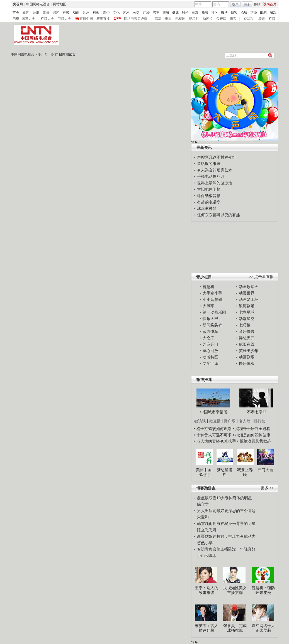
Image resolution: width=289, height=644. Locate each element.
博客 (234, 13)
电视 (16, 19)
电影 (168, 19)
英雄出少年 (249, 351)
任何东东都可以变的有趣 (218, 215)
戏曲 (76, 13)
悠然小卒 (205, 543)
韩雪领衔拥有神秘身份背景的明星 (226, 523)
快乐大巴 (210, 319)
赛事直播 (103, 19)
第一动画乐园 (214, 312)
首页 (16, 13)
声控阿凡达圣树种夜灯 (217, 157)
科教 (96, 13)
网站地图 (60, 4)
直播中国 (86, 19)
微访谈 (200, 421)
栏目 (272, 19)
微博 (224, 13)
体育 (46, 13)
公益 (136, 13)
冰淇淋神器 (207, 208)
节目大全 (64, 19)
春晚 (66, 13)
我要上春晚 (245, 472)
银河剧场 (247, 306)
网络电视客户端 (136, 19)
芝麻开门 (210, 344)
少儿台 (43, 55)
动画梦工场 (249, 299)
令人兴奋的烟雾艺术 (215, 170)
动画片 (208, 19)
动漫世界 (247, 293)
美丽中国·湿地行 (204, 472)
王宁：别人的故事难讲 (207, 590)
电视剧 (180, 19)
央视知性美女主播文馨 (235, 590)
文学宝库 (210, 363)
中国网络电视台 (38, 4)
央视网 (18, 4)
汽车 (156, 13)
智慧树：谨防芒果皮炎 (263, 590)
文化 (116, 13)
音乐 (86, 13)
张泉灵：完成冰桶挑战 (235, 628)
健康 (176, 13)
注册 (247, 4)
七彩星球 (247, 312)
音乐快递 (247, 331)
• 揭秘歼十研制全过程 (252, 429)
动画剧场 (247, 357)
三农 (195, 13)
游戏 (273, 13)
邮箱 (263, 13)
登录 (235, 4)
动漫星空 (247, 319)
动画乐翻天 (249, 287)
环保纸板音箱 (209, 196)
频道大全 (28, 19)
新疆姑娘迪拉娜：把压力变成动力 (226, 536)
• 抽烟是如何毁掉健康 (252, 435)
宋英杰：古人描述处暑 (207, 628)
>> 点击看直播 (261, 277)
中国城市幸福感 (214, 412)
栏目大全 (47, 19)
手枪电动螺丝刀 (211, 176)
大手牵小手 (212, 293)
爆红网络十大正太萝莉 (263, 628)
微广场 (230, 421)
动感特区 (210, 357)
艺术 (126, 13)
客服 (257, 4)
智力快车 (210, 331)
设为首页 (270, 4)
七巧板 (245, 325)
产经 (146, 13)
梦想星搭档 (225, 472)
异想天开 (247, 338)
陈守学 (203, 504)
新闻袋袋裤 (212, 325)
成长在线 (247, 344)
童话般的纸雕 (209, 164)
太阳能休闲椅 (209, 189)
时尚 (185, 13)
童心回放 (210, 351)
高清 (158, 19)
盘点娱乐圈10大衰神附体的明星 (225, 498)
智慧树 (208, 287)
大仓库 (208, 338)
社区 (215, 13)
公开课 (221, 19)
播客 (233, 19)
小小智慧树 (212, 299)
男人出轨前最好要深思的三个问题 (226, 511)
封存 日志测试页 (63, 55)
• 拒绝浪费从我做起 (254, 441)
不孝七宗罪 (257, 412)
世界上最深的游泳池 (215, 183)
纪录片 (194, 19)
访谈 (254, 13)
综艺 (56, 13)
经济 (36, 13)
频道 (262, 19)
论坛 (244, 13)
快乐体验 (247, 363)
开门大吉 (265, 470)
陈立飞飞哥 (207, 530)
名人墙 (245, 421)
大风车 (208, 306)
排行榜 (259, 421)
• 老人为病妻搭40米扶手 (215, 441)
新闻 (26, 13)
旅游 (166, 13)
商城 (205, 13)
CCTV (249, 19)
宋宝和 (203, 517)
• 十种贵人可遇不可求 (214, 435)
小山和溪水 (207, 555)
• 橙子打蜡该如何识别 (213, 429)
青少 (106, 13)
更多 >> (267, 488)
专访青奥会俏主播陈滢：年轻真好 (226, 549)
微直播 (215, 421)
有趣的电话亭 (209, 202)
